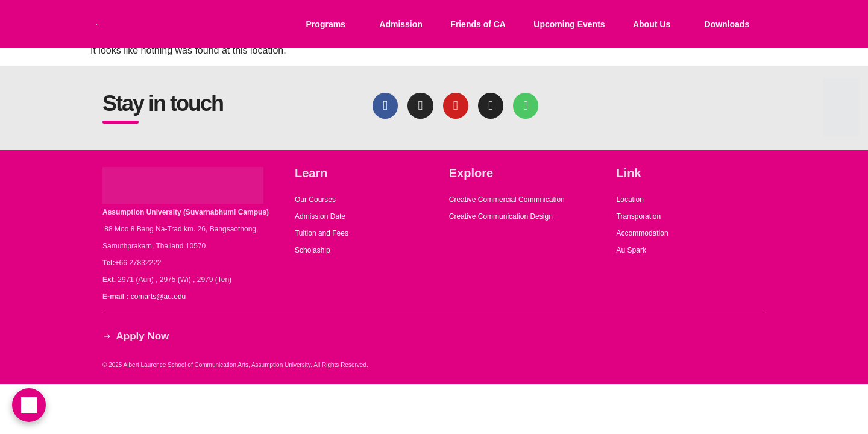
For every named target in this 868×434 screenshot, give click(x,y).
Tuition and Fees (322, 233)
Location (630, 200)
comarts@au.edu (160, 297)
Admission (401, 24)
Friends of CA (478, 24)
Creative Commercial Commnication (507, 200)
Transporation (640, 216)
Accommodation (643, 233)
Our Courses (315, 200)
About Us (652, 24)
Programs (326, 24)
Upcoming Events (569, 24)
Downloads (727, 24)
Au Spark (631, 250)
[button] (329, 24)
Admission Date (320, 216)
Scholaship (313, 250)
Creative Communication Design (501, 216)
